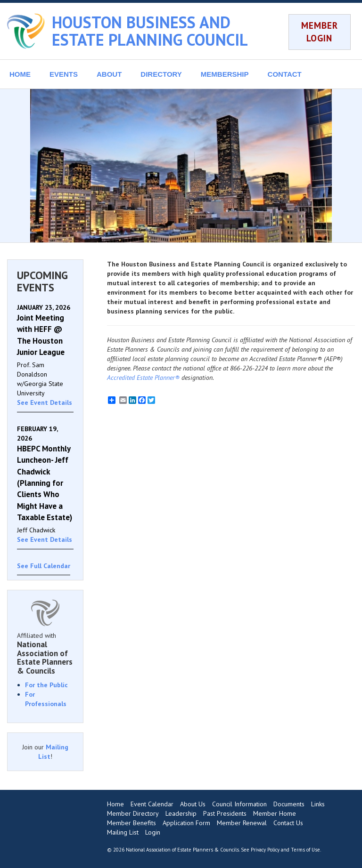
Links (318, 804)
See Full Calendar (44, 566)
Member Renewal (242, 823)
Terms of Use (305, 850)
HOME (20, 74)
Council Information (239, 804)
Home (115, 804)
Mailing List (123, 832)
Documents (289, 804)
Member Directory (133, 813)
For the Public (46, 685)
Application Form (186, 823)
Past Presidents (225, 813)
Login (153, 832)
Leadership (181, 813)
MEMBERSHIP (225, 74)
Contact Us (288, 823)
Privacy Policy (265, 850)
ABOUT (109, 74)
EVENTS (64, 74)
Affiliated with (45, 653)
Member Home (275, 813)
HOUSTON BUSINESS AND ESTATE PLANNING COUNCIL (150, 31)
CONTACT (285, 74)
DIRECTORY (161, 74)
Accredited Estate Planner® (143, 378)
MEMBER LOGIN (320, 32)
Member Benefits (132, 823)
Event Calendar (152, 804)
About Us (193, 804)
